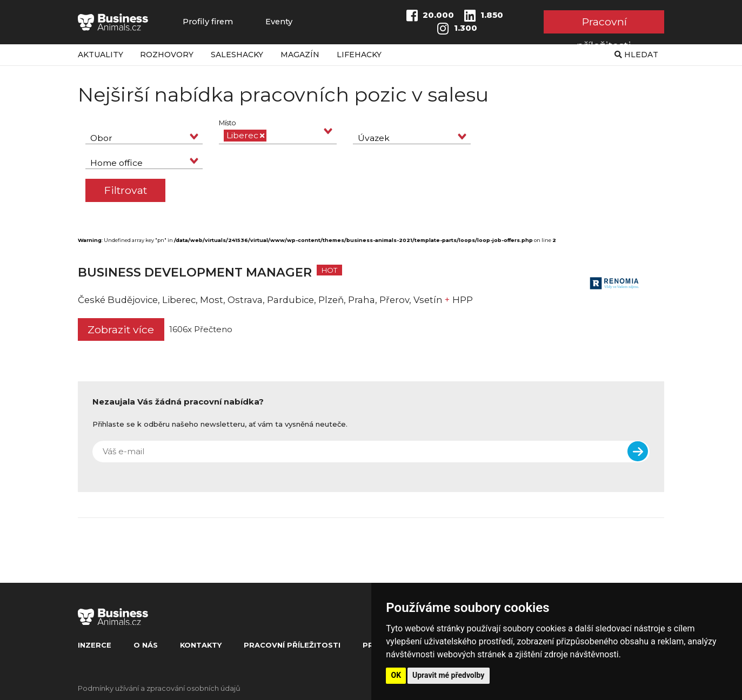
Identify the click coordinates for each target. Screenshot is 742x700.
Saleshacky (237, 55)
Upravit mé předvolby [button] (448, 675)
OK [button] (396, 675)
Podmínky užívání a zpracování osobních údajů (159, 688)
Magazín (300, 55)
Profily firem (208, 22)
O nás (146, 645)
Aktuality (101, 55)
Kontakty (201, 645)
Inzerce (95, 645)
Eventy (279, 22)
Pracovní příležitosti (604, 24)
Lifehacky (359, 55)
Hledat (636, 55)
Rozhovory (167, 55)
